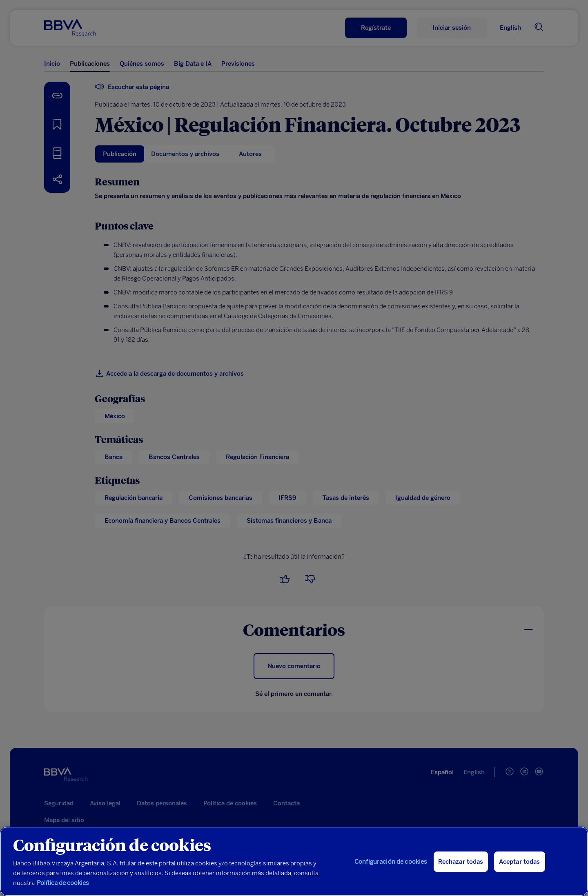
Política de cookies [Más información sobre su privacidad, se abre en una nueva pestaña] (63, 883)
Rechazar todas (461, 862)
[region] (294, 861)
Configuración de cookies (391, 862)
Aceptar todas (520, 862)
